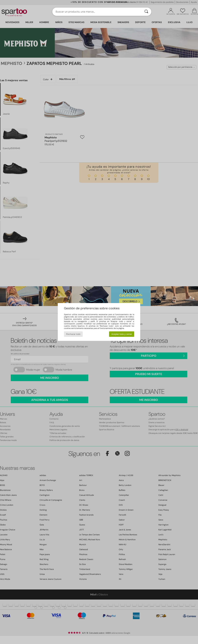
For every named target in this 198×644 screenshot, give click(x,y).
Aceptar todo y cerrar (122, 334)
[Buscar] (146, 12)
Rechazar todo (73, 334)
